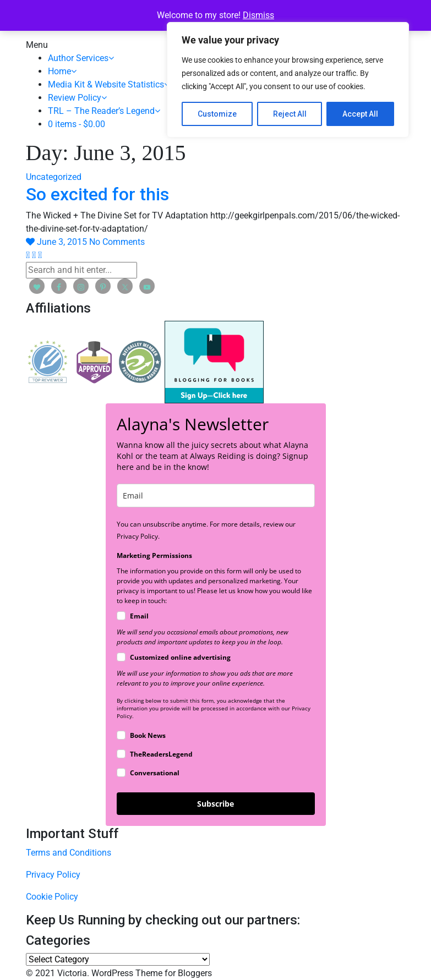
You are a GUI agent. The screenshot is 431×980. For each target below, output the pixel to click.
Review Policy (77, 98)
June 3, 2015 (63, 242)
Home (62, 71)
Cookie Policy (52, 897)
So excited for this (97, 194)
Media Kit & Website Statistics (109, 84)
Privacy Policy (53, 875)
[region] (288, 80)
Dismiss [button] (258, 15)
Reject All (290, 114)
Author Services (81, 58)
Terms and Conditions (69, 853)
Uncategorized (54, 177)
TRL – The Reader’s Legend (104, 111)
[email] (216, 496)
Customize (217, 114)
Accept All (360, 114)
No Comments (117, 242)
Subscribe (215, 804)
